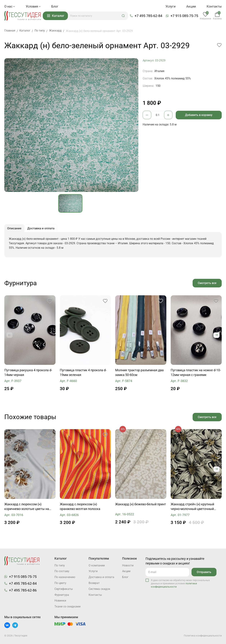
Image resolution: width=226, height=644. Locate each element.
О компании (97, 565)
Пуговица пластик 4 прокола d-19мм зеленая (83, 374)
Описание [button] (15, 229)
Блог (55, 6)
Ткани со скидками (67, 607)
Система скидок (99, 589)
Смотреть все (207, 284)
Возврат (94, 583)
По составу (62, 571)
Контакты (214, 6)
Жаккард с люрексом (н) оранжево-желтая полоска (80, 508)
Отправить (204, 572)
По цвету (60, 583)
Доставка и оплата (101, 577)
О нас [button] (10, 6)
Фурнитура (62, 595)
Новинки (60, 601)
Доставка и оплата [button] (42, 229)
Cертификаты (64, 589)
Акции (191, 6)
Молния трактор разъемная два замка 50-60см (139, 374)
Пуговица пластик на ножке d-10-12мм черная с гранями (196, 374)
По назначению (65, 577)
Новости (128, 565)
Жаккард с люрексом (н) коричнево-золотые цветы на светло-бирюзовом (27, 508)
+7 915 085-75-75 (185, 16)
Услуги (170, 6)
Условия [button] (33, 6)
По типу (60, 565)
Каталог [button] (57, 16)
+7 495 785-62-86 (23, 590)
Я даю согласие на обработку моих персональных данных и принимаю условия (180, 583)
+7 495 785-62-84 (149, 16)
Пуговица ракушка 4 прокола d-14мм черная (28, 374)
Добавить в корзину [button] (199, 115)
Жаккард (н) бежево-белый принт (141, 506)
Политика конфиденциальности (203, 636)
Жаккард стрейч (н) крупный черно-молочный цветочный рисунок (192, 508)
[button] (124, 16)
